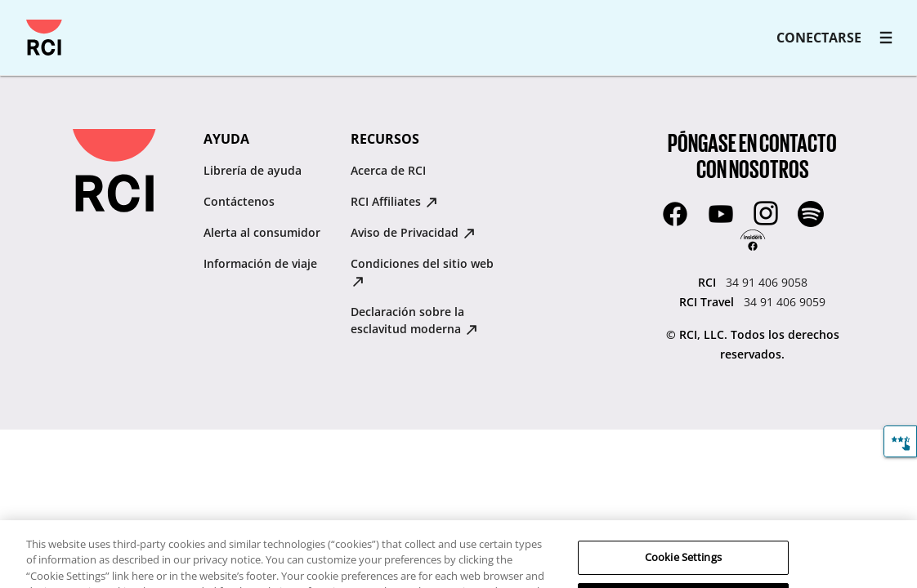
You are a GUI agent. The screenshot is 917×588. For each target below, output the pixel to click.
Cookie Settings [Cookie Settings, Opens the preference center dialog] (683, 566)
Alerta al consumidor (262, 232)
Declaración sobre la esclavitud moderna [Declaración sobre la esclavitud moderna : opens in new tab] (414, 320)
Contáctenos (239, 201)
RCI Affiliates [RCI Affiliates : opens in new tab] (394, 201)
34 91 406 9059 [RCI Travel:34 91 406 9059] (785, 302)
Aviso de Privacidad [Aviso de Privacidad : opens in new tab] (413, 232)
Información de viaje (260, 263)
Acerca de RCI (388, 170)
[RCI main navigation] (886, 38)
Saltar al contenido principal (20, 20)
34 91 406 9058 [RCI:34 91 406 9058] (767, 282)
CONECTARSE (819, 38)
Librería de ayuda (253, 170)
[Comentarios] (900, 441)
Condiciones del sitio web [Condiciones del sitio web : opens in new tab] (422, 272)
